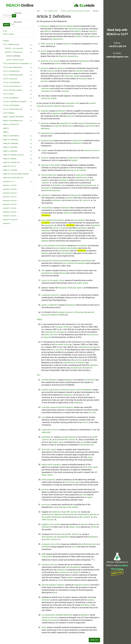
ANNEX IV (6, 128)
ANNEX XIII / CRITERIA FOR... (12, 162)
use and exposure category (53, 585)
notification (90, 380)
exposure (71, 577)
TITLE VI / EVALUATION (10, 79)
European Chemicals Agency (71, 288)
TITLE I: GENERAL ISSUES (51, 11)
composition (57, 39)
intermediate (47, 208)
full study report (49, 449)
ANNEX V (6, 132)
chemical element (65, 26)
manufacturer (66, 123)
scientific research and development (57, 407)
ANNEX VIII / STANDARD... (11, 143)
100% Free (117, 573)
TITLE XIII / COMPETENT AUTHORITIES (15, 102)
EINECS (64, 315)
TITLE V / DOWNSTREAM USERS (13, 75)
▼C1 (38, 375)
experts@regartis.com (117, 57)
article (44, 51)
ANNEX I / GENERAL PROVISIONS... (14, 117)
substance (45, 26)
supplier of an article (51, 524)
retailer (69, 198)
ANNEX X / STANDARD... (11, 151)
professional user (89, 544)
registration (90, 126)
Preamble (6, 41)
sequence (51, 71)
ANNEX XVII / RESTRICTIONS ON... (13, 178)
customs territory (92, 150)
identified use (48, 437)
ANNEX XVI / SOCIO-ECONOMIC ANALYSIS (16, 174)
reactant (65, 91)
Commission (47, 556)
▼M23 (39, 319)
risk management (73, 567)
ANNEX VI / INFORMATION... (12, 136)
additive (48, 31)
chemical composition (68, 56)
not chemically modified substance (57, 615)
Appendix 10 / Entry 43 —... (11, 220)
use (43, 417)
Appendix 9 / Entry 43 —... (11, 216)
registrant (45, 123)
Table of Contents (9, 34)
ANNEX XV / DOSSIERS (10, 170)
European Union (62, 327)
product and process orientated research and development (67, 390)
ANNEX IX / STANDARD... (11, 147)
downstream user (49, 175)
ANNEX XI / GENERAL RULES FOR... (14, 155)
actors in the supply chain (53, 280)
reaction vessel (59, 228)
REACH (20, 5)
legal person (84, 61)
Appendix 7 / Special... (10, 208)
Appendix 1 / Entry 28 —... (11, 185)
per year (92, 412)
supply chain (82, 283)
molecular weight (72, 76)
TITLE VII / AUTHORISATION (11, 83)
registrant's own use (50, 430)
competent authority (51, 295)
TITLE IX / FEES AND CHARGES (13, 90)
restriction (46, 504)
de (9, 16)
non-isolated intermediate (53, 220)
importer (81, 123)
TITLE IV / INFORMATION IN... (12, 71)
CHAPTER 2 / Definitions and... (14, 52)
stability (78, 31)
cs (5, 16)
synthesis (46, 215)
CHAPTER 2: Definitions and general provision (75, 11)
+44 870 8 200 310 (117, 46)
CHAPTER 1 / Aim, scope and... (14, 48)
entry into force (51, 334)
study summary (49, 479)
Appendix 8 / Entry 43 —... (11, 212)
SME (44, 554)
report (90, 457)
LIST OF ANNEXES (9, 113)
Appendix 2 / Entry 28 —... (11, 189)
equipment (49, 225)
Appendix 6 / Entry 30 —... (11, 204)
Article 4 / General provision (15, 60)
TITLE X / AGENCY (9, 94)
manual (91, 600)
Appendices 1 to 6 (9, 182)
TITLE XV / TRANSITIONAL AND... (13, 109)
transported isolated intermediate (56, 260)
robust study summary (51, 464)
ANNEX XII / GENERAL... (10, 159)
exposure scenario (50, 564)
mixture (49, 44)
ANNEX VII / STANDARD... (11, 140)
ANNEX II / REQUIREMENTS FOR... (13, 121)
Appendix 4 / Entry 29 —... (11, 197)
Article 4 (94, 640)
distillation (86, 605)
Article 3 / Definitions (14, 56)
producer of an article (50, 61)
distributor (57, 185)
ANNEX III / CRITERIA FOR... (11, 124)
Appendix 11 (7, 223)
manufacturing (75, 29)
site (95, 253)
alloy (44, 627)
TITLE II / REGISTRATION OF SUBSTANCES (16, 64)
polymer (44, 68)
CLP (13, 25)
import (44, 150)
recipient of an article (51, 544)
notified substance (49, 380)
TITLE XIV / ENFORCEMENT (11, 105)
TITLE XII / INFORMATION (11, 98)
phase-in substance (50, 305)
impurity (93, 31)
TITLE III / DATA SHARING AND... (13, 67)
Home (5, 31)
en (14, 16)
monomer (79, 71)
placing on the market (51, 165)
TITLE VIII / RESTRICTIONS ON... (13, 86)
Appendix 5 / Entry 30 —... (11, 201)
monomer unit (47, 91)
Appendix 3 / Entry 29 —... (11, 193)
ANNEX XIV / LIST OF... (10, 166)
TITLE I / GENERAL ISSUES (11, 44)
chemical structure (50, 617)
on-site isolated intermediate (54, 245)
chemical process (49, 620)
